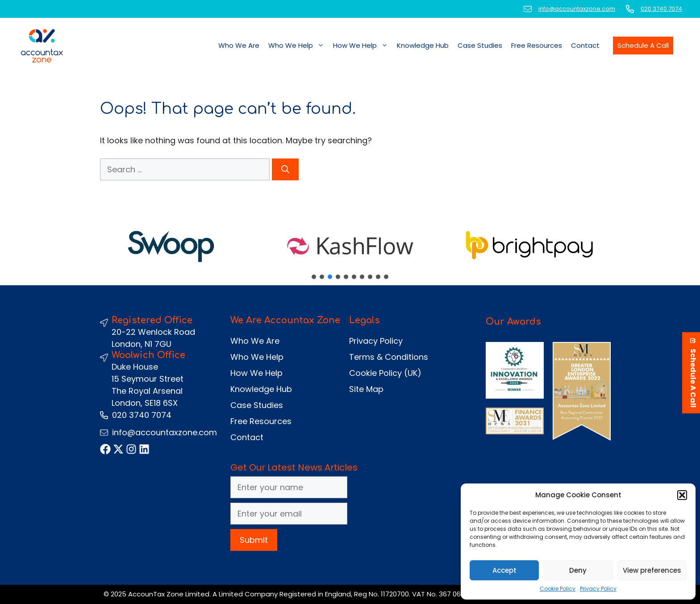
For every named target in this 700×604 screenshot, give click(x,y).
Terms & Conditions (389, 357)
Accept (504, 570)
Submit (254, 540)
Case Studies (480, 45)
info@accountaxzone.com (577, 9)
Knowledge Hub (423, 45)
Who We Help (298, 46)
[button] (682, 495)
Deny (578, 570)
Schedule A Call (643, 45)
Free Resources (537, 45)
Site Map (366, 389)
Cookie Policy (558, 589)
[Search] (285, 169)
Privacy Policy (598, 589)
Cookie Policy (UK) (385, 373)
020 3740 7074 (661, 9)
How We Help (363, 46)
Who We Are (239, 45)
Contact (585, 45)
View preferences (652, 570)
